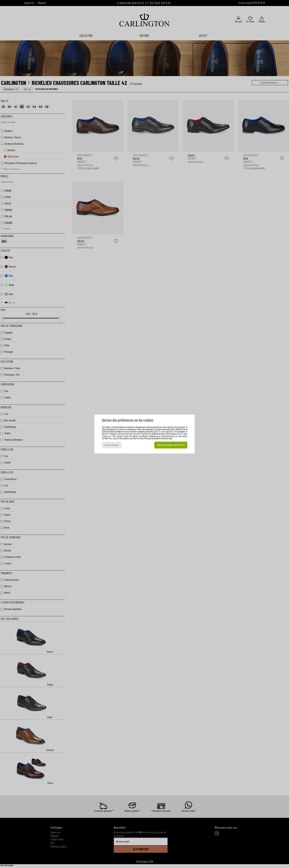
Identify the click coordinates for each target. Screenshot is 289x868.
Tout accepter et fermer (171, 445)
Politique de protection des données (158, 438)
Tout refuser (112, 445)
